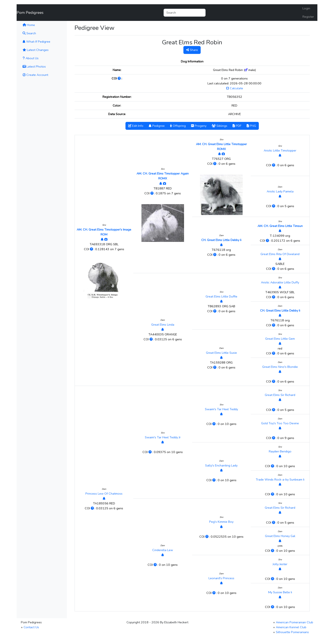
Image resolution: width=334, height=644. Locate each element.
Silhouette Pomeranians (292, 632)
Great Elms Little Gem (280, 339)
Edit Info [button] (136, 126)
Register (308, 17)
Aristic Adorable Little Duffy (280, 282)
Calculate (235, 88)
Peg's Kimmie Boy (221, 522)
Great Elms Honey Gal (280, 536)
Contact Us (31, 627)
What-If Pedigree (36, 42)
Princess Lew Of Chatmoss (104, 494)
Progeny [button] (199, 126)
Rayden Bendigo (280, 451)
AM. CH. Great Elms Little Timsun (280, 226)
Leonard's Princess (221, 578)
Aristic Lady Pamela (280, 191)
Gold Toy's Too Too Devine (280, 423)
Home (35, 25)
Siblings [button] (220, 126)
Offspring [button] (178, 126)
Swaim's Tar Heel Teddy (221, 409)
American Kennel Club (291, 627)
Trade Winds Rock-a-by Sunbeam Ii (280, 479)
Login (306, 8)
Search (29, 33)
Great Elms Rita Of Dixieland (280, 254)
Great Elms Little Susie (221, 353)
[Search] (185, 13)
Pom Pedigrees (30, 13)
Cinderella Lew (163, 550)
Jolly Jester (280, 564)
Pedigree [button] (157, 126)
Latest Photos (34, 66)
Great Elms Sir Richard (280, 395)
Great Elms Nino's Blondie (280, 367)
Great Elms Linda (163, 325)
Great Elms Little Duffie (221, 296)
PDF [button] (237, 126)
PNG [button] (251, 126)
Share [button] (192, 50)
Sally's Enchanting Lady (221, 465)
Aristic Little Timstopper (280, 150)
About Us (31, 58)
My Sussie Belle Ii (280, 592)
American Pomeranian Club (294, 622)
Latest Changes (36, 50)
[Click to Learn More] (119, 78)
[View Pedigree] (102, 239)
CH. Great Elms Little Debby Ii (221, 240)
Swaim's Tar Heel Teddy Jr (163, 437)
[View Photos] (106, 239)
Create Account (35, 75)
